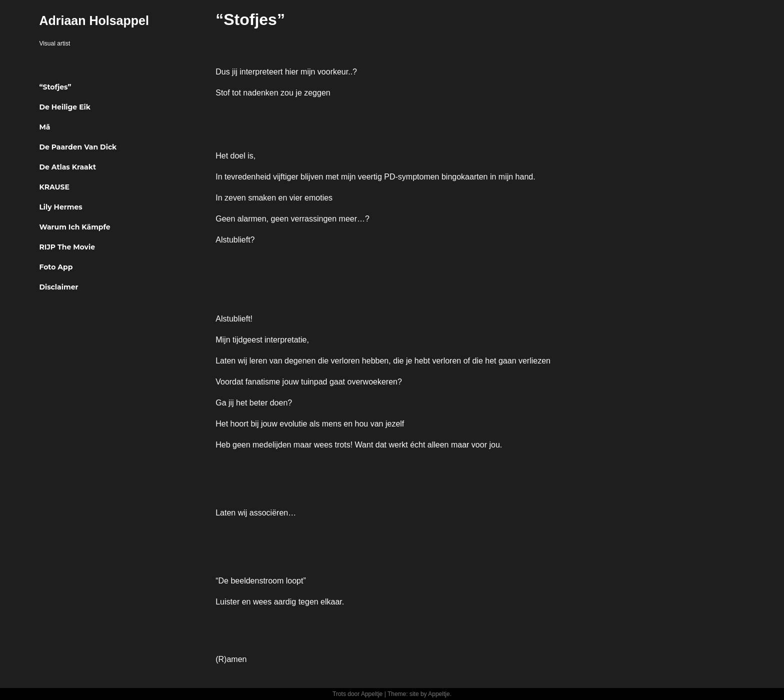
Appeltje (439, 694)
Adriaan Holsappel (94, 20)
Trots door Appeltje (357, 694)
